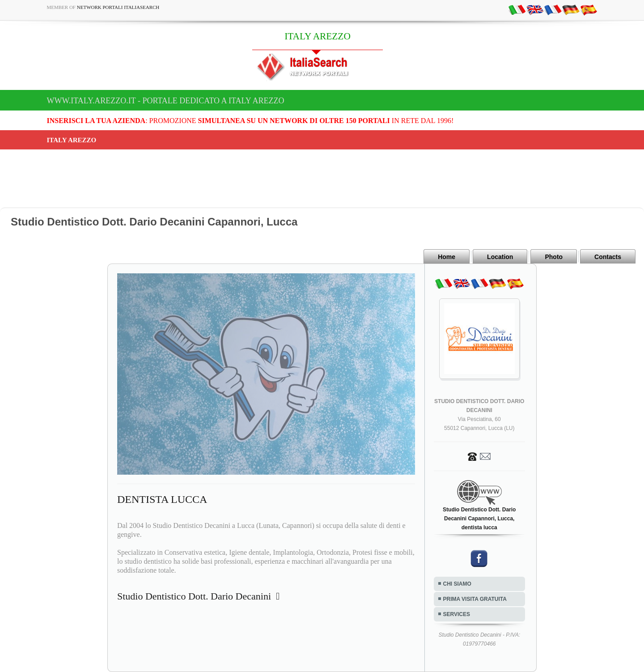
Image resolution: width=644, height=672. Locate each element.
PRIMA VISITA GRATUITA (475, 599)
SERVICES (457, 614)
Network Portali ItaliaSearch (118, 7)
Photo (554, 257)
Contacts (608, 257)
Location (500, 257)
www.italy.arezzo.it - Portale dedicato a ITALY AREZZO (166, 101)
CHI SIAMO (457, 584)
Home (447, 257)
